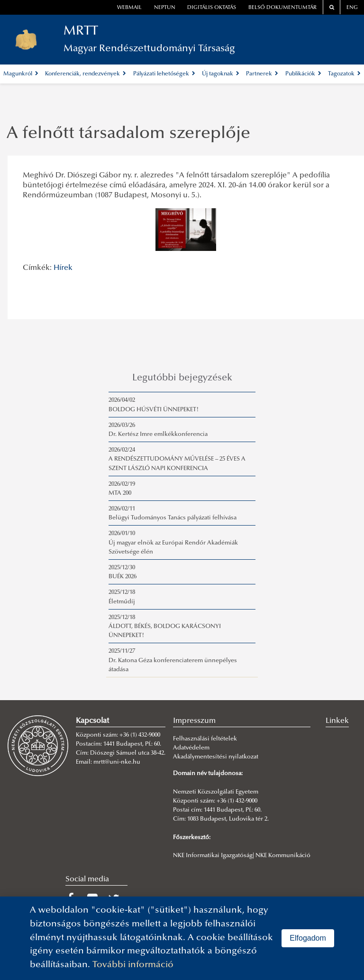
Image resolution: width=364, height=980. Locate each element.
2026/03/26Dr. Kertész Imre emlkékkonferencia (158, 430)
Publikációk (303, 74)
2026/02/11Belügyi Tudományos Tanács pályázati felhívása (173, 513)
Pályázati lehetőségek (164, 74)
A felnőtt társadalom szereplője (128, 134)
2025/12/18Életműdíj (122, 597)
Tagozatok (344, 74)
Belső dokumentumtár (282, 8)
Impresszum (194, 721)
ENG (352, 8)
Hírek (63, 268)
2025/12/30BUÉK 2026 (123, 572)
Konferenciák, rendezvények (86, 74)
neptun (165, 8)
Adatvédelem (191, 748)
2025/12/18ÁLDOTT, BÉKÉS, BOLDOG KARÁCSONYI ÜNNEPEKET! (165, 627)
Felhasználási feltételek (205, 739)
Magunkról (21, 74)
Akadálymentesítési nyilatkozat (216, 757)
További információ (133, 965)
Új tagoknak (221, 74)
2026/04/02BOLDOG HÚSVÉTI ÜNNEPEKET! (154, 405)
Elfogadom (308, 938)
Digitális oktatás (212, 8)
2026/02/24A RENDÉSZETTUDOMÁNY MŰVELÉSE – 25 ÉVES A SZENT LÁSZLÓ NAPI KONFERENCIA (177, 459)
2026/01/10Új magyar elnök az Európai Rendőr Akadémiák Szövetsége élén (173, 543)
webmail (129, 8)
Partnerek (262, 74)
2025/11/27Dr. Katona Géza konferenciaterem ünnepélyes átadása (173, 660)
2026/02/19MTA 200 (122, 489)
